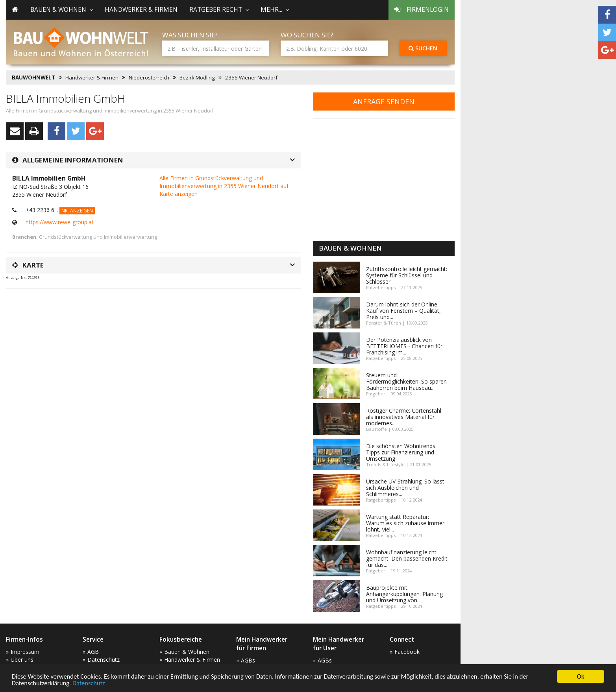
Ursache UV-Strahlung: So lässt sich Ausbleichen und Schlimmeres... (405, 488)
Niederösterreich (149, 78)
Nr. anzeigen (77, 211)
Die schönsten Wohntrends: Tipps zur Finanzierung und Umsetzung (401, 452)
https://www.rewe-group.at (60, 222)
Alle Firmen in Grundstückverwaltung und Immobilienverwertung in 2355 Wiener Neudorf (110, 111)
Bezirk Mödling (197, 78)
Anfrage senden (384, 101)
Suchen (423, 48)
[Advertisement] (149, 314)
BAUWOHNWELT (33, 78)
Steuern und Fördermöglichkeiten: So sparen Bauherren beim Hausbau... (406, 381)
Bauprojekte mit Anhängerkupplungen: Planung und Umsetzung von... (404, 594)
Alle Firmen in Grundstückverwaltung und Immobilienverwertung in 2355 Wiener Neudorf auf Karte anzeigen (224, 186)
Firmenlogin (422, 10)
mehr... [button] (275, 10)
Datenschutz (91, 683)
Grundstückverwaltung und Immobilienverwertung (98, 237)
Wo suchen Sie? (307, 35)
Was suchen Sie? (190, 35)
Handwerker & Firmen (141, 10)
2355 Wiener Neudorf (251, 78)
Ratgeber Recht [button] (219, 10)
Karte (28, 265)
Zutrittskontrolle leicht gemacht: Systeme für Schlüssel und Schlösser (407, 275)
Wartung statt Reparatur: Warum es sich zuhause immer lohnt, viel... (405, 523)
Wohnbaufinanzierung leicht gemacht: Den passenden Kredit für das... (407, 558)
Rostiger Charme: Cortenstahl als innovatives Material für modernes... (404, 417)
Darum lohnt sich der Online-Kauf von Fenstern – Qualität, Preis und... (403, 311)
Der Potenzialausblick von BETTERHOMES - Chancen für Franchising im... (404, 346)
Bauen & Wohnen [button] (62, 10)
